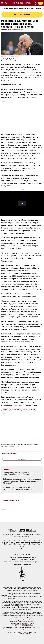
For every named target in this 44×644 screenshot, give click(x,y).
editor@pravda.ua (28, 625)
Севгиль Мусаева (28, 622)
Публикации (14, 8)
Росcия (33, 410)
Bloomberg (16, 85)
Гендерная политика (27, 560)
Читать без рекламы (22, 15)
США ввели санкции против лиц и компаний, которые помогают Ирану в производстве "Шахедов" (22, 481)
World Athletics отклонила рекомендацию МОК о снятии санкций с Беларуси (21, 488)
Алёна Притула (29, 623)
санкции (5, 410)
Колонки (23, 8)
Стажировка (17, 564)
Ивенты (38, 8)
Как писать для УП (33, 562)
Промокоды (27, 564)
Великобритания (15, 410)
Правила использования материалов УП (22, 557)
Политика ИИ (14, 560)
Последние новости (11, 500)
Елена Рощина (6, 30)
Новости (5, 8)
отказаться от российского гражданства (19, 405)
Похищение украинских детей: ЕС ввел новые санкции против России (19, 474)
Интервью (31, 8)
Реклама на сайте (19, 555)
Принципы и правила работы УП (15, 562)
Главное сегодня (9, 454)
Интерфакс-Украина (30, 597)
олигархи (25, 410)
